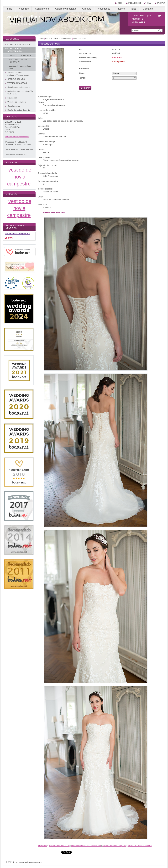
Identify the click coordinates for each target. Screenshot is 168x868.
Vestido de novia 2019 (59, 846)
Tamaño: (83, 78)
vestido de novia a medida (140, 846)
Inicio (120, 3)
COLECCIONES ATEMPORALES (58, 39)
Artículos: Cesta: (141, 19)
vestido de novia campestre (19, 177)
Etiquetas (42, 846)
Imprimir (161, 3)
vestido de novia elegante (114, 846)
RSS (149, 3)
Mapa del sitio (135, 3)
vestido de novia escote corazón (86, 846)
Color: (82, 73)
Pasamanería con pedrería (18, 234)
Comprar (85, 88)
